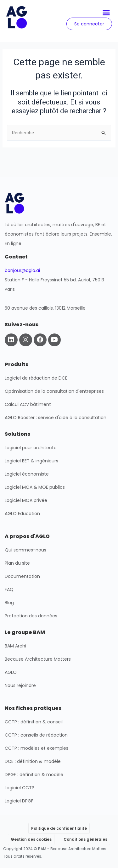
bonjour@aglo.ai (22, 270)
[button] (106, 13)
